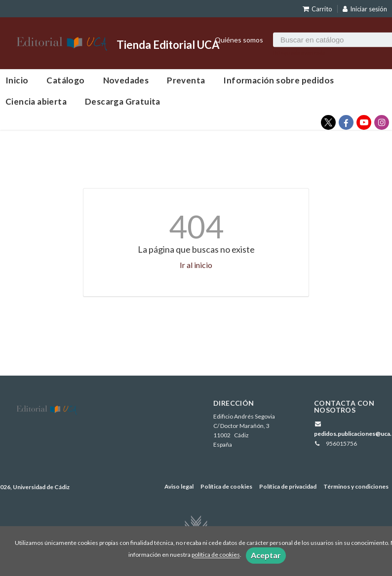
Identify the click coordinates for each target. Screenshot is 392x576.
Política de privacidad (288, 486)
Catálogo (65, 80)
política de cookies (216, 555)
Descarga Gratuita (123, 101)
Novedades (126, 80)
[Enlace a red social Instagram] (382, 122)
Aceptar (266, 555)
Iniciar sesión (365, 9)
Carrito (317, 9)
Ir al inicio (196, 265)
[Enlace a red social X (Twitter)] (328, 122)
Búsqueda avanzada (299, 52)
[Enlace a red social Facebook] (346, 122)
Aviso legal (179, 486)
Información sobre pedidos (278, 80)
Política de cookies (226, 486)
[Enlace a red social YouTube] (364, 122)
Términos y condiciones (356, 486)
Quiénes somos (239, 39)
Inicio (17, 80)
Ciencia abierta (36, 101)
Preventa (186, 80)
